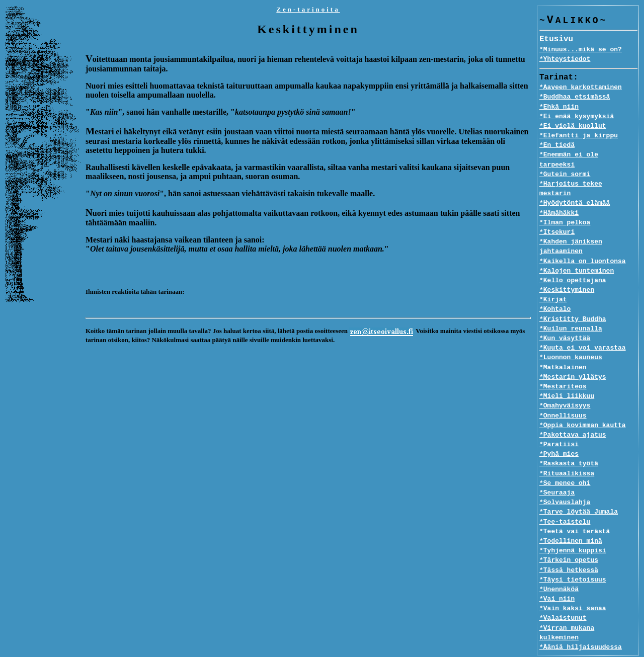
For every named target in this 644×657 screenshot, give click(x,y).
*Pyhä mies (559, 435)
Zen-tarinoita (308, 9)
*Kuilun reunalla (571, 309)
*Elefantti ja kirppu (579, 136)
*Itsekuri (557, 213)
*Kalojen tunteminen (577, 252)
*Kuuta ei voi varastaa (583, 329)
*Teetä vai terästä (575, 512)
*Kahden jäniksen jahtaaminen (571, 228)
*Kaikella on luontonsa (583, 242)
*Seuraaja (557, 474)
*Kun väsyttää (565, 319)
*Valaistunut (563, 599)
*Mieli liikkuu (567, 377)
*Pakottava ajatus (573, 416)
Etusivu (556, 40)
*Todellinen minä (571, 522)
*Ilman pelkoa (565, 203)
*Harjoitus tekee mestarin (588, 175)
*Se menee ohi (565, 464)
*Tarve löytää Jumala (579, 493)
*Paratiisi (559, 426)
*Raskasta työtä (569, 445)
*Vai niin (557, 580)
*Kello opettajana (573, 262)
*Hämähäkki (559, 194)
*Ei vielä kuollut (573, 126)
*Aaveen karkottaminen (581, 88)
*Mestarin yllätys (573, 358)
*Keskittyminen (567, 271)
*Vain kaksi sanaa (573, 590)
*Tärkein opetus (569, 541)
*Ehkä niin (559, 107)
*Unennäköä (559, 570)
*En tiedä (557, 145)
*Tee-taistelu (565, 503)
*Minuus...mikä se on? (581, 50)
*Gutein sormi (565, 165)
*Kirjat (553, 281)
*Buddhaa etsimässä (575, 97)
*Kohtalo (555, 290)
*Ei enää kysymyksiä (577, 117)
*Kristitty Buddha (573, 300)
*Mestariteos (563, 368)
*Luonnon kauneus (571, 339)
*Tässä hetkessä (569, 551)
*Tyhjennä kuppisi (573, 532)
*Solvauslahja (565, 483)
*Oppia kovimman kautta (583, 406)
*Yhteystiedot (565, 59)
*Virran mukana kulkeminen (588, 609)
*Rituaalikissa (567, 454)
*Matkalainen (563, 348)
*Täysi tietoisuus (573, 560)
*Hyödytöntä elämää (575, 184)
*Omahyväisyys (565, 387)
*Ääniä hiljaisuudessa (581, 618)
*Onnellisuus (563, 396)
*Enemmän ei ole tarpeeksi (588, 155)
